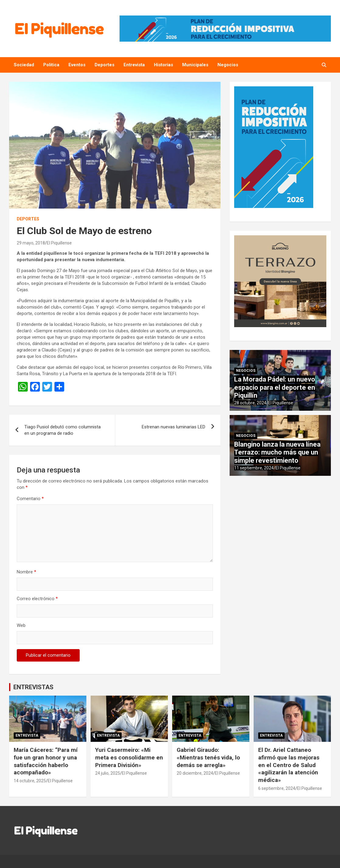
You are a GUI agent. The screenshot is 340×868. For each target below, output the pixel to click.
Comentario (30, 499)
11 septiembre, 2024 (254, 468)
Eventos (77, 65)
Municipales (195, 65)
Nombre (26, 572)
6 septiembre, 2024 (277, 788)
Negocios (228, 65)
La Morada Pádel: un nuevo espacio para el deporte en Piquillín (275, 387)
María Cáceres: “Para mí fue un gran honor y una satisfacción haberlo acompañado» (46, 761)
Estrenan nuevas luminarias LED (173, 427)
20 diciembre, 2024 (195, 773)
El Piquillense (59, 243)
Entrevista (134, 65)
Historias (163, 65)
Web (21, 625)
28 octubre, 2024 (250, 403)
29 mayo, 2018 (31, 243)
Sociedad (24, 65)
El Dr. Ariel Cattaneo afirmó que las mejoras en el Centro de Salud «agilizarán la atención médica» (289, 765)
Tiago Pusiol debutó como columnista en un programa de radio (62, 430)
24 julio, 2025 (108, 773)
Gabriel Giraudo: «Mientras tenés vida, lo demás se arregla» (208, 757)
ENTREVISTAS (33, 687)
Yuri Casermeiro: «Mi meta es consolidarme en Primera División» (129, 757)
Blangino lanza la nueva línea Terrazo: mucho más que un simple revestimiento (277, 452)
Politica (51, 65)
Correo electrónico (37, 599)
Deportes (104, 65)
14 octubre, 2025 (30, 781)
